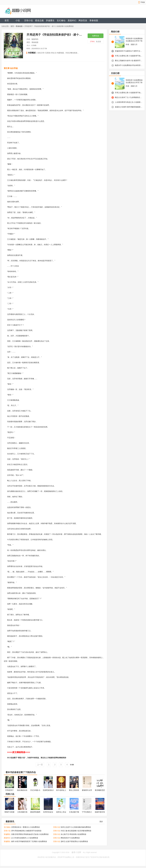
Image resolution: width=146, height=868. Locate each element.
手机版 (143, 2)
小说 (18, 20)
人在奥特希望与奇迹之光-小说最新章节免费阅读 (129, 102)
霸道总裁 (39, 20)
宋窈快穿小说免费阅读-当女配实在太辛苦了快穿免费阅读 (134, 40)
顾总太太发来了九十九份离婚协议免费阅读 (129, 97)
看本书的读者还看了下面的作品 (21, 772)
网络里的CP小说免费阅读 (70, 838)
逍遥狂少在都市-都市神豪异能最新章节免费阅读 (129, 107)
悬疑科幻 (72, 20)
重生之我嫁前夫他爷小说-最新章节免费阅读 (129, 61)
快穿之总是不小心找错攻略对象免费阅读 (76, 827)
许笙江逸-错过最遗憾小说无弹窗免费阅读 (76, 831)
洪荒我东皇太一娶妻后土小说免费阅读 (25, 827)
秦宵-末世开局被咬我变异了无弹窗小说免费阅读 (29, 841)
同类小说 (10, 794)
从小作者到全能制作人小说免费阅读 (25, 838)
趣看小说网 (76, 852)
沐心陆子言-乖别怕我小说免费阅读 (73, 834)
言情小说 (28, 20)
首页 (7, 20)
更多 (101, 822)
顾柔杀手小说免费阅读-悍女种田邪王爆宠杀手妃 (129, 65)
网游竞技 (83, 20)
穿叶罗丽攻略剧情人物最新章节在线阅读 (26, 831)
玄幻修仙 (61, 20)
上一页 (40, 765)
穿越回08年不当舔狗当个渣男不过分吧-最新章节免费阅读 (129, 51)
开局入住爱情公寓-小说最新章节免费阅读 (129, 56)
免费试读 (96, 36)
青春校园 (94, 20)
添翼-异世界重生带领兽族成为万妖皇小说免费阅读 (30, 834)
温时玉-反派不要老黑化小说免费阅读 (74, 841)
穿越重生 (50, 20)
